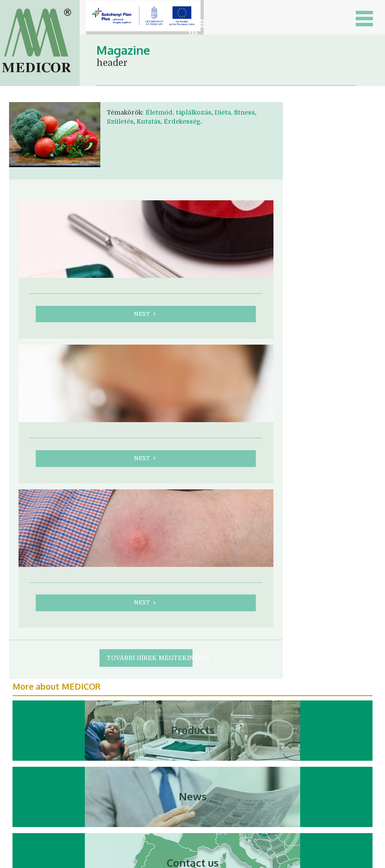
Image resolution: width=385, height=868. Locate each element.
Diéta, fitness (235, 113)
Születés (120, 122)
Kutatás (149, 122)
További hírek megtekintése (150, 658)
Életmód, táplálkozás (179, 113)
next (146, 314)
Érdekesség (182, 122)
